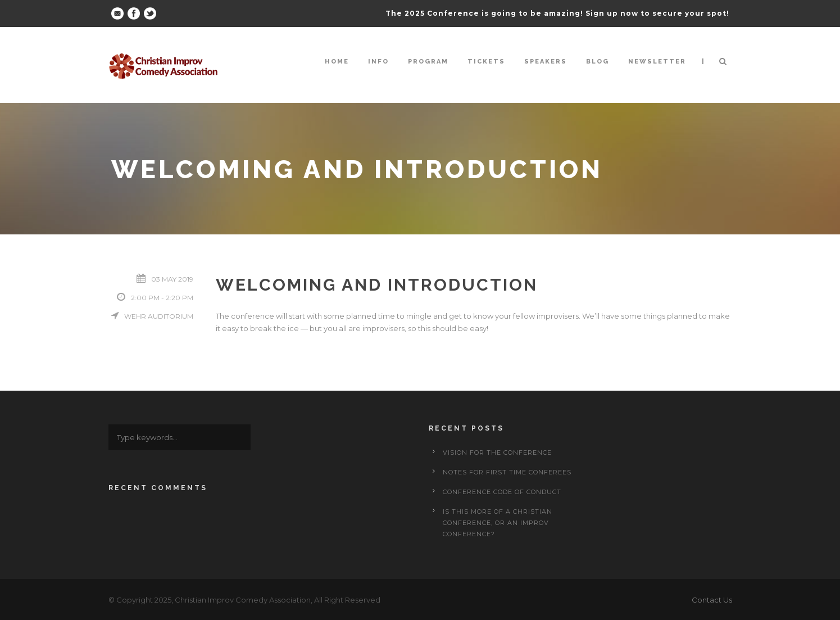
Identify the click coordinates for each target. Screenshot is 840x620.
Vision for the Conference (497, 452)
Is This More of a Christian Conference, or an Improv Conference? (498, 523)
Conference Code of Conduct (502, 492)
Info (378, 62)
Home (337, 62)
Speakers (546, 62)
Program (428, 62)
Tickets (486, 62)
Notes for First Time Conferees (507, 472)
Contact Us (712, 600)
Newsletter (657, 62)
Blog (598, 62)
